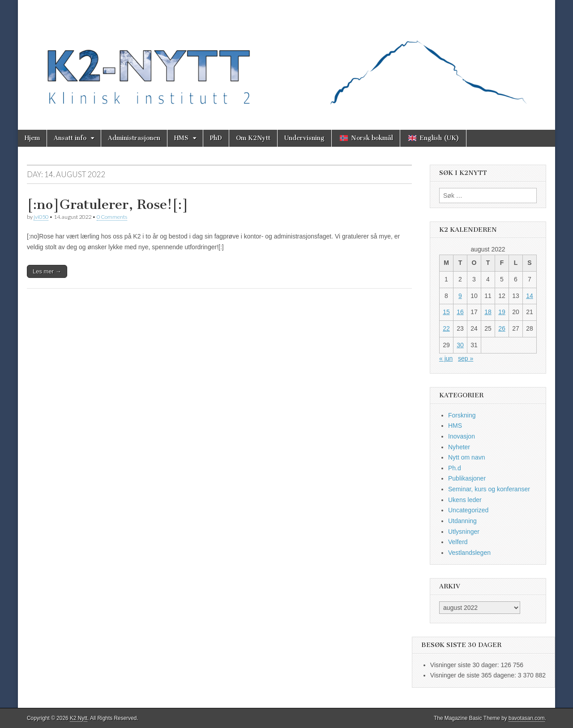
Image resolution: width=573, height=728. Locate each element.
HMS (181, 138)
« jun (446, 358)
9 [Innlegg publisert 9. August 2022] (460, 296)
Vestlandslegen (469, 553)
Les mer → (47, 271)
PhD (216, 138)
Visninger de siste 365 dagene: (474, 675)
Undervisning (304, 138)
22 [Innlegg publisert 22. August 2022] (446, 328)
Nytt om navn (466, 457)
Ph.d (455, 468)
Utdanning (462, 521)
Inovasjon (462, 436)
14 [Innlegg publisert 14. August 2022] (530, 296)
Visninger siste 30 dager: (466, 665)
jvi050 (41, 217)
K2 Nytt (79, 718)
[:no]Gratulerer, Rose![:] (108, 204)
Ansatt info (70, 138)
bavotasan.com (527, 718)
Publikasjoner (467, 478)
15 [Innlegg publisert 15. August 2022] (446, 312)
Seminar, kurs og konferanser (489, 489)
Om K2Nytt (253, 138)
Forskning (462, 415)
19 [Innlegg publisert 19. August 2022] (502, 312)
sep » (466, 358)
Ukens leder (465, 500)
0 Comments (112, 217)
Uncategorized (468, 510)
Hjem (32, 138)
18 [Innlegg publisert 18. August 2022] (488, 312)
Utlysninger (464, 532)
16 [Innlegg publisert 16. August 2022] (460, 312)
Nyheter (459, 447)
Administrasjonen (134, 138)
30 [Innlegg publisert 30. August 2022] (460, 345)
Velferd (458, 542)
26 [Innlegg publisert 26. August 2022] (502, 328)
